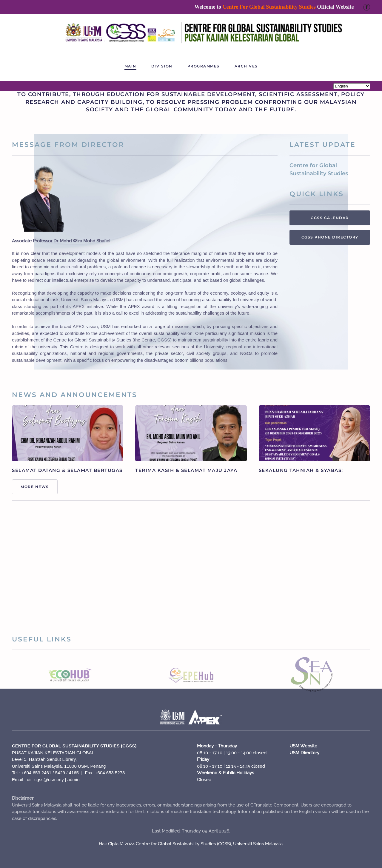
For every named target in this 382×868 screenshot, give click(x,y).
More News (35, 487)
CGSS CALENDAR (330, 218)
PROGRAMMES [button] (204, 66)
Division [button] (162, 66)
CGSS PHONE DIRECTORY (330, 237)
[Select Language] (352, 86)
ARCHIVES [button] (246, 66)
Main (130, 66)
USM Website (303, 746)
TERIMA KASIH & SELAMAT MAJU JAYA (186, 470)
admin (74, 779)
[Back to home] (191, 33)
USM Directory (304, 753)
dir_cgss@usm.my (45, 779)
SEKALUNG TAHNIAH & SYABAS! (301, 470)
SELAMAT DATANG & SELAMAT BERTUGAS (67, 470)
